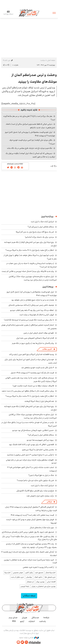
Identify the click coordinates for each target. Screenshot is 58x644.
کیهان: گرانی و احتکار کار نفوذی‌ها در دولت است (37, 315)
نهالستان (29, 577)
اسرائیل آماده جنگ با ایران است (42, 222)
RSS (14, 621)
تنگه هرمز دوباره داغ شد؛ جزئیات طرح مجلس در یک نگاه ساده (30, 148)
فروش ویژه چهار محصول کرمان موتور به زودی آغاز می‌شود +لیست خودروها (31, 521)
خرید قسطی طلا (50, 577)
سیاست (43, 60)
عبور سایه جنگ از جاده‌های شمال (42, 528)
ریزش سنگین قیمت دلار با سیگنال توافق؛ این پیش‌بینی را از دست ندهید (28, 391)
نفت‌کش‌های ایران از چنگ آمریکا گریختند (39, 401)
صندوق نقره (39, 573)
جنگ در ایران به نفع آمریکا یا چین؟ (41, 475)
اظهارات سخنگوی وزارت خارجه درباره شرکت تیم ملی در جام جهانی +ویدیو (31, 461)
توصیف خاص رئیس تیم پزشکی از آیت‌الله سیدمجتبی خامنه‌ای (31, 305)
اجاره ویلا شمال (51, 573)
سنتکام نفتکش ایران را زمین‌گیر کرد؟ (41, 227)
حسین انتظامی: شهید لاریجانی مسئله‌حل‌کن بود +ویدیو (33, 430)
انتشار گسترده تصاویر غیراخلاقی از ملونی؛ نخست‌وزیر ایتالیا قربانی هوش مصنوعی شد (29, 327)
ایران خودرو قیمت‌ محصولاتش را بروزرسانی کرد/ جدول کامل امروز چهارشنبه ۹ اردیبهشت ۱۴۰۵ (30, 134)
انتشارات (32, 621)
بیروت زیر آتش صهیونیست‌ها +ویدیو (40, 440)
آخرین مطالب (47, 349)
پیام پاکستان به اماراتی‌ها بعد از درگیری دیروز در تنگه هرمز (33, 343)
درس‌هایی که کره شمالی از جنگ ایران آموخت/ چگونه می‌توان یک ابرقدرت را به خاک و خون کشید (30, 155)
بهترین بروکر (40, 582)
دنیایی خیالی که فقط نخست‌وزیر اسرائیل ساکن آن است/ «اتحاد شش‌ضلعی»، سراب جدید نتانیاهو (30, 126)
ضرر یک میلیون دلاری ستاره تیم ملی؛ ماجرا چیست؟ (35, 480)
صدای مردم (13, 618)
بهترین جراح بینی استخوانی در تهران (44, 586)
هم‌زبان (24, 618)
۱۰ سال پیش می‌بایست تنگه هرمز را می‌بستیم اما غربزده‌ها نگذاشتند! (29, 320)
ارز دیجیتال (30, 582)
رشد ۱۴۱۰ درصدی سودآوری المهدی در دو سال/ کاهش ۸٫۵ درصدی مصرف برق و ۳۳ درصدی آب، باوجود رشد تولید (31, 546)
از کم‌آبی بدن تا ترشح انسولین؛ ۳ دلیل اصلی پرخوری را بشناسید (30, 455)
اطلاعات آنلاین (29, 13)
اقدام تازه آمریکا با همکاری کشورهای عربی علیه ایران (35, 338)
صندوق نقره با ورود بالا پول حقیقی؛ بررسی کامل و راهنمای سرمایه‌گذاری (28, 532)
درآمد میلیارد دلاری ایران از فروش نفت (40, 496)
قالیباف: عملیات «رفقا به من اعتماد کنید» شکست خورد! (33, 386)
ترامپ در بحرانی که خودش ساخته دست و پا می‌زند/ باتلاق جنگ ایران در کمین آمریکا (29, 424)
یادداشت (43, 621)
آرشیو (22, 621)
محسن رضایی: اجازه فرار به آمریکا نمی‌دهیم (38, 450)
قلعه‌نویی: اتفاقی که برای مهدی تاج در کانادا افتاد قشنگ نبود (31, 444)
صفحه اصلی (51, 60)
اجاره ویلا (8, 573)
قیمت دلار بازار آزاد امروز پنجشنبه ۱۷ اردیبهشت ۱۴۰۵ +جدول (32, 373)
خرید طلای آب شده (17, 577)
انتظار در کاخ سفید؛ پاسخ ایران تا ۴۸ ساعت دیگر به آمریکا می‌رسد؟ (30, 250)
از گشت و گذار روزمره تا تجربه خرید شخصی (38, 567)
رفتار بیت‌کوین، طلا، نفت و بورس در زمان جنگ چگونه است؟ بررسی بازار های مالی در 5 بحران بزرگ (30, 538)
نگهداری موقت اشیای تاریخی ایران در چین (39, 333)
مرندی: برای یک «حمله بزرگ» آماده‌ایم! (39, 237)
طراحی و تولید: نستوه (29, 638)
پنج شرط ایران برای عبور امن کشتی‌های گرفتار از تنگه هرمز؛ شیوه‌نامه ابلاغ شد (30, 408)
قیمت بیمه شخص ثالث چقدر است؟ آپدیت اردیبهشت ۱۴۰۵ (32, 515)
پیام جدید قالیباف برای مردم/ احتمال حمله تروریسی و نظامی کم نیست (28, 271)
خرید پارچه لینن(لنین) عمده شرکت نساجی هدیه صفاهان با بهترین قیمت (30, 561)
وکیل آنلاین (29, 573)
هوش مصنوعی (18, 573)
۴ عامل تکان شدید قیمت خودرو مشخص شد (38, 368)
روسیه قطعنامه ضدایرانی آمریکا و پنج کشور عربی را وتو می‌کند (31, 354)
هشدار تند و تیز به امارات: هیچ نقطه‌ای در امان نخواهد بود (33, 300)
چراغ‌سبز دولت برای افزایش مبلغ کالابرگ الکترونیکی (35, 491)
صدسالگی (35, 618)
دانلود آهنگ (38, 577)
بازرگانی (49, 502)
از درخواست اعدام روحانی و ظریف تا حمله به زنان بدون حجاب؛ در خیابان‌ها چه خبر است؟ (32, 265)
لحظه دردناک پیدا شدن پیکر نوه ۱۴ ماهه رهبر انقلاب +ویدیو (32, 310)
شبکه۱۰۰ (46, 618)
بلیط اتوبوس (25, 586)
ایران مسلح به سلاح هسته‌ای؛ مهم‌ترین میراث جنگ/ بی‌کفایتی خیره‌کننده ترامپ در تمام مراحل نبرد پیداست (33, 278)
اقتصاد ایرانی (51, 582)
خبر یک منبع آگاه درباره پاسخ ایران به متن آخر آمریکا (35, 232)
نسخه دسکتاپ (29, 596)
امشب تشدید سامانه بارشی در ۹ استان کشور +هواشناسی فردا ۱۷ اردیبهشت (32, 469)
